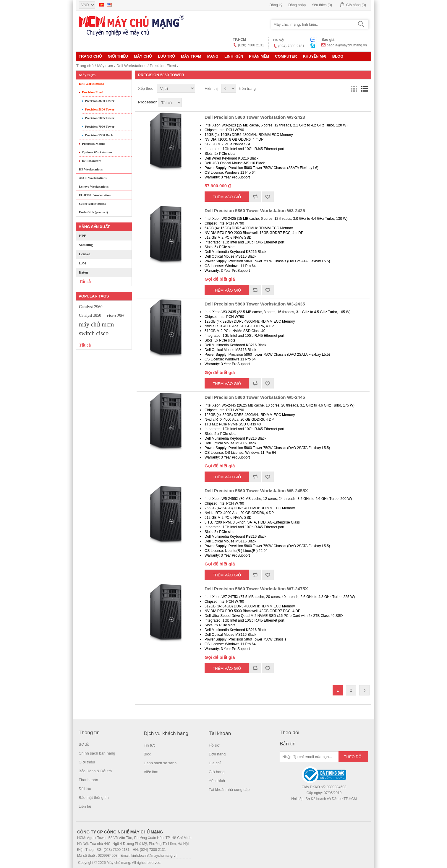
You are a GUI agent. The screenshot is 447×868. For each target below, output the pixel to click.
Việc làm (151, 772)
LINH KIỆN (234, 56)
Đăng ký (276, 5)
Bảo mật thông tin (94, 798)
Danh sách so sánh (160, 763)
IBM (82, 263)
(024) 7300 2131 (291, 46)
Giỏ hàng (217, 772)
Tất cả (85, 282)
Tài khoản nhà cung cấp (229, 790)
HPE (83, 236)
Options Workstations (97, 152)
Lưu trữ (166, 56)
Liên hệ (85, 806)
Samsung (86, 245)
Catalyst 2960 (91, 307)
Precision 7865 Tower (100, 118)
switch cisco (94, 333)
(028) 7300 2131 (251, 45)
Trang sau (364, 690)
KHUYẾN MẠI (314, 56)
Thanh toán (88, 780)
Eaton (84, 272)
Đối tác (85, 789)
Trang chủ (90, 56)
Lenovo (85, 254)
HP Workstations (91, 169)
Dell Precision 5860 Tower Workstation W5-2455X (256, 491)
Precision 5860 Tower (100, 109)
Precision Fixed (163, 66)
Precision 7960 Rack (99, 135)
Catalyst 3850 (90, 315)
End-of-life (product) (93, 212)
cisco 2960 (116, 316)
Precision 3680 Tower (100, 101)
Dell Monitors (91, 161)
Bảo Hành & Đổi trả (95, 771)
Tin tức (150, 745)
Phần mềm (259, 56)
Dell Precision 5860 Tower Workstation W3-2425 (255, 211)
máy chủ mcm (96, 324)
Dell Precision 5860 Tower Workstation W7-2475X (256, 589)
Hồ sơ (214, 745)
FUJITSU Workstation (95, 195)
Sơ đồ (84, 744)
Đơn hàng (217, 754)
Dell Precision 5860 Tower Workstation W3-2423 (255, 117)
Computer (286, 56)
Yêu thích (217, 781)
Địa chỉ (215, 763)
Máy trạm (191, 56)
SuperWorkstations (92, 204)
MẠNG (213, 56)
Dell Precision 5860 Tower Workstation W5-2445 (255, 397)
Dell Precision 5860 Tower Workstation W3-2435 (255, 304)
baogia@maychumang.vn (347, 45)
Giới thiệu (118, 56)
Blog (338, 56)
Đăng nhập (297, 5)
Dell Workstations (131, 66)
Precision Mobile (94, 144)
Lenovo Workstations (94, 186)
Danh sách (365, 89)
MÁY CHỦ (143, 56)
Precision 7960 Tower (100, 126)
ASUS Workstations (93, 178)
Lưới (354, 89)
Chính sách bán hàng (97, 753)
